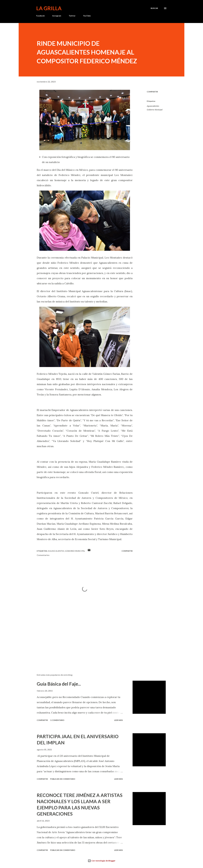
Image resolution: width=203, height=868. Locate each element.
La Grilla (49, 8)
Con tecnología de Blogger (102, 861)
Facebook (40, 16)
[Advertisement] (81, 641)
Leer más (118, 720)
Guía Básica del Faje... (59, 684)
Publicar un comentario (63, 779)
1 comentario (57, 720)
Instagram (57, 16)
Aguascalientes (153, 106)
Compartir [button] (152, 92)
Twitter (72, 16)
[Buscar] (154, 8)
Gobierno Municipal (155, 110)
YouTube (87, 16)
